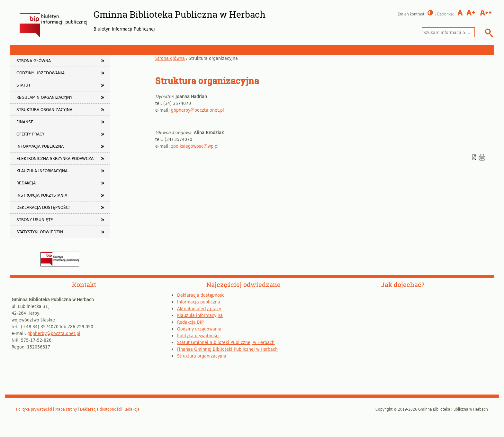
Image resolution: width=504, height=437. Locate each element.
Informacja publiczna (40, 146)
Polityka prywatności (198, 335)
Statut (23, 85)
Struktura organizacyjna (44, 109)
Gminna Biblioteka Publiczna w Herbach (180, 14)
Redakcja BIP (190, 322)
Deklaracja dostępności (43, 207)
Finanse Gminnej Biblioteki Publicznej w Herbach (227, 349)
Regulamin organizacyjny (44, 97)
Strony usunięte (35, 219)
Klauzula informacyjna (42, 171)
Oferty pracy (30, 134)
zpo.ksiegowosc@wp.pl (195, 146)
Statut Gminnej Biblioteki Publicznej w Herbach (226, 342)
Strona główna (170, 58)
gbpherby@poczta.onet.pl (198, 110)
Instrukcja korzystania (42, 195)
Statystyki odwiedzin (40, 232)
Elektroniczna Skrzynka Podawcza (55, 158)
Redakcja (26, 183)
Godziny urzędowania (40, 73)
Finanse (25, 122)
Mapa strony (66, 409)
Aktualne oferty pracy (199, 308)
